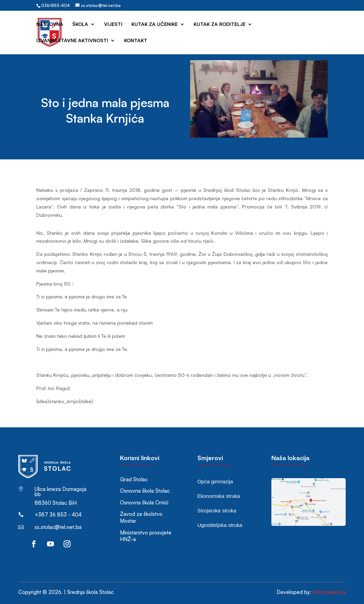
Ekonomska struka (219, 496)
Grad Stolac (134, 479)
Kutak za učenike (155, 24)
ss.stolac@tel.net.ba (58, 527)
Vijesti (113, 24)
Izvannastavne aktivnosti (72, 41)
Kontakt (136, 41)
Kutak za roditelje (220, 24)
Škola (80, 24)
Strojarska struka (217, 510)
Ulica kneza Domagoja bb (60, 492)
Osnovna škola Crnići (144, 503)
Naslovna (50, 24)
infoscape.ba (329, 592)
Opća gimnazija (215, 481)
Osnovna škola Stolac (145, 491)
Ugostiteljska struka (220, 525)
